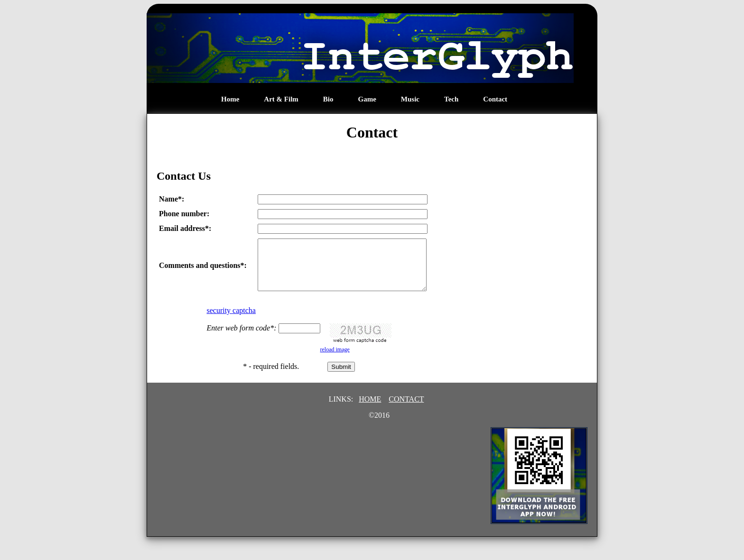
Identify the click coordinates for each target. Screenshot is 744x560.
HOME (370, 409)
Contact (495, 99)
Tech (451, 99)
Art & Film (281, 99)
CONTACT (406, 409)
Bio (328, 99)
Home (230, 99)
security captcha (231, 320)
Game (367, 99)
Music (410, 99)
